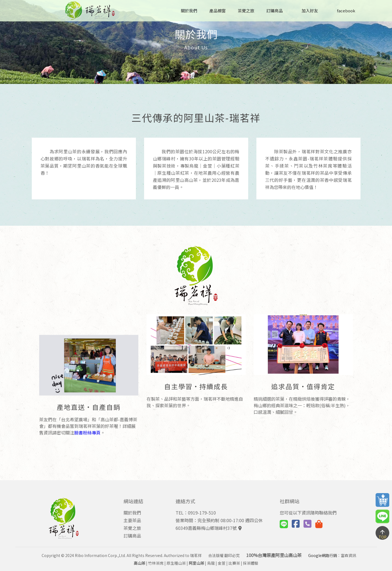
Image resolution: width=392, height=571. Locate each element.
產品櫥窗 (218, 11)
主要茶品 (132, 520)
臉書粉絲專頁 (87, 296)
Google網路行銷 (323, 555)
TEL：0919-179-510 (196, 513)
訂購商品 (274, 11)
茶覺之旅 (246, 11)
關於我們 (189, 11)
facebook (343, 11)
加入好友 (306, 11)
